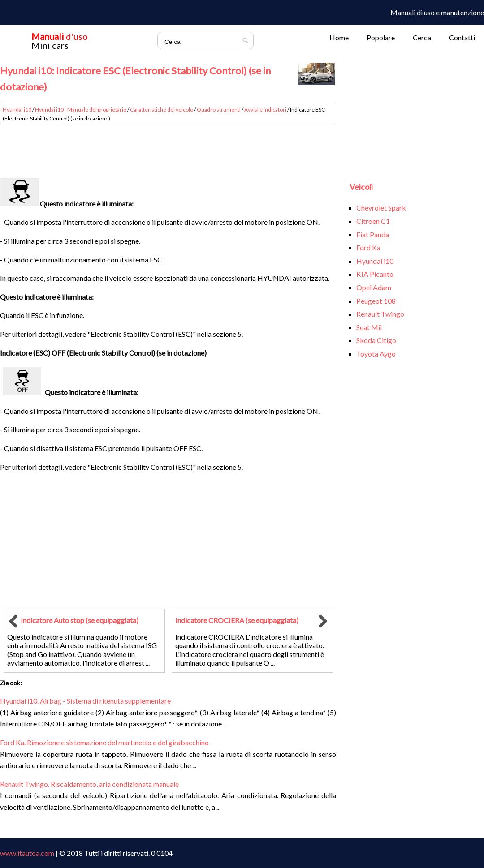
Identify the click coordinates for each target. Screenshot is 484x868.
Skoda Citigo (376, 340)
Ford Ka (368, 247)
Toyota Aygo (376, 354)
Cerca (422, 37)
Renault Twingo (380, 314)
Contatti (462, 37)
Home (339, 37)
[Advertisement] (168, 146)
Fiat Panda (373, 234)
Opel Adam (374, 287)
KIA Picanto (375, 274)
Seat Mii (369, 327)
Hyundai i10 (17, 110)
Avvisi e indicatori (265, 110)
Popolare (381, 37)
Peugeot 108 (376, 301)
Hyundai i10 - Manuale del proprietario (81, 110)
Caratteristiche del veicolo (162, 110)
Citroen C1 (373, 221)
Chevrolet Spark (381, 208)
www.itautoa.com (27, 853)
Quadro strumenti (219, 110)
